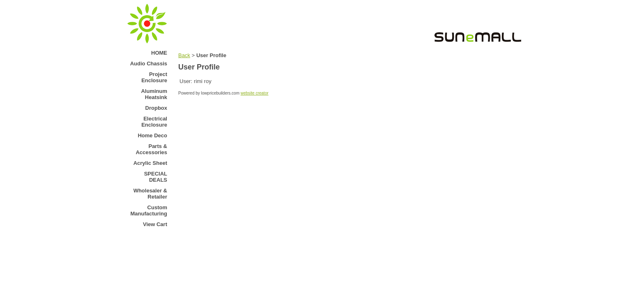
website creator (255, 93)
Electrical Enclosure (154, 122)
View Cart (155, 224)
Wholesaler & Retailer (150, 194)
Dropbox (156, 108)
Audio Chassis (149, 64)
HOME (159, 53)
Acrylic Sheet (150, 163)
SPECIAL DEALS (156, 177)
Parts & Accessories (151, 149)
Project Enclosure (154, 77)
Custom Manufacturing (149, 210)
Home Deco (152, 135)
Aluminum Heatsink (154, 94)
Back (184, 55)
